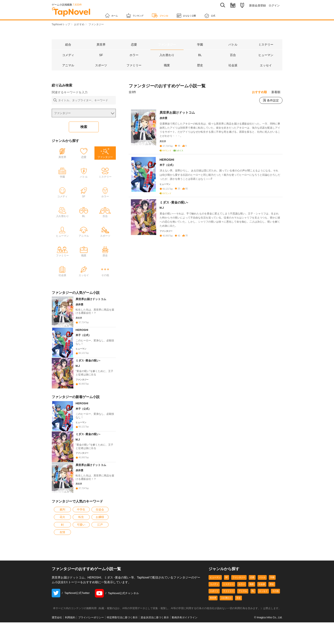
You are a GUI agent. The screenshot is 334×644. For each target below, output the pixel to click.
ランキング (142, 13)
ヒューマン (215, 619)
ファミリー (228, 633)
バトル (262, 619)
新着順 (276, 92)
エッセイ (263, 633)
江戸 (100, 566)
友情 (62, 574)
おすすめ (79, 24)
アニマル (243, 633)
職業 (252, 626)
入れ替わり (226, 639)
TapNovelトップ (61, 24)
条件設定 (271, 101)
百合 (238, 639)
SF (227, 619)
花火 (62, 558)
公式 (234, 14)
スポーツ (214, 633)
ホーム (113, 13)
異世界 (213, 639)
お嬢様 (100, 558)
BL (253, 633)
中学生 (81, 551)
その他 (275, 633)
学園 (272, 619)
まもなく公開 (205, 13)
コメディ (214, 626)
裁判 (62, 551)
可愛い (81, 566)
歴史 (272, 626)
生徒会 (100, 551)
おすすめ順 (259, 92)
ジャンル (173, 13)
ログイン (274, 5)
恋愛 (252, 619)
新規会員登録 (257, 5)
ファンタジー (239, 619)
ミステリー (228, 626)
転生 (81, 558)
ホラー (242, 626)
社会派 (262, 626)
